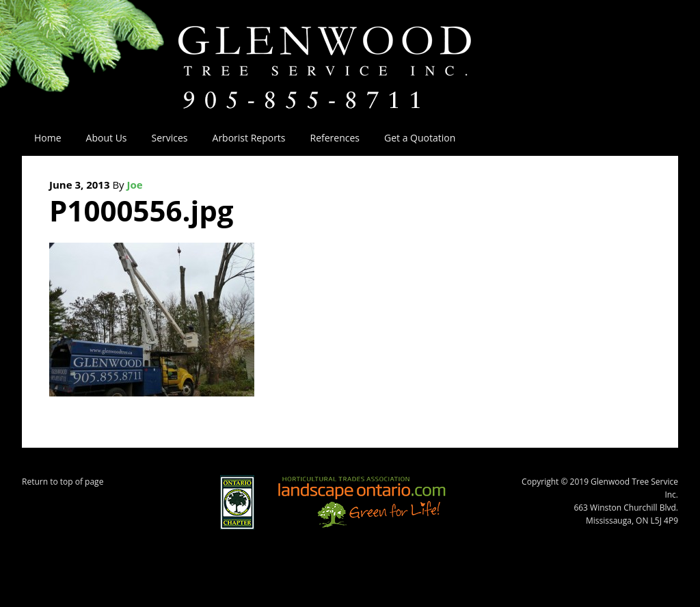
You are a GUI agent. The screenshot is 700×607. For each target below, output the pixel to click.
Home (48, 138)
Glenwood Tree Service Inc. (350, 53)
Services (164, 138)
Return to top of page (63, 482)
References (335, 138)
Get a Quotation (420, 138)
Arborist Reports (249, 138)
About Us (100, 138)
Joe (135, 185)
